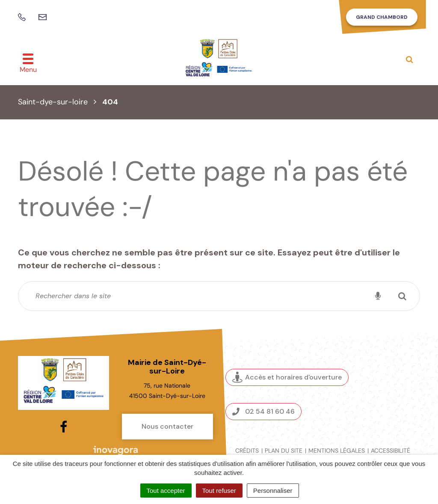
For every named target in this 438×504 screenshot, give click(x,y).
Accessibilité (391, 451)
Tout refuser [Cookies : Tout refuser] (219, 491)
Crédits (247, 451)
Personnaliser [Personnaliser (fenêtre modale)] (273, 491)
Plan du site (284, 451)
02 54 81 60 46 (263, 411)
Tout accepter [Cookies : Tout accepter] (166, 491)
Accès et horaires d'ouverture (287, 377)
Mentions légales (337, 451)
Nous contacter (167, 426)
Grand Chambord (382, 17)
